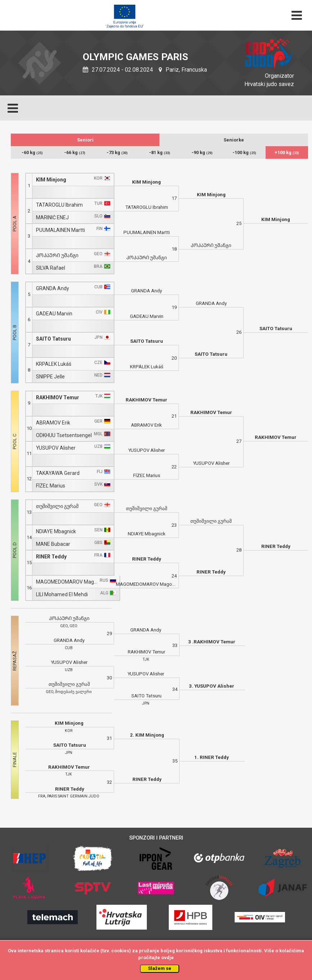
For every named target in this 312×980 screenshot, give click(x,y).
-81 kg (160, 152)
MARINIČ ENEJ (52, 218)
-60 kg (32, 152)
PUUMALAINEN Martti (60, 230)
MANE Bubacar (53, 544)
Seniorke (234, 140)
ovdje (168, 957)
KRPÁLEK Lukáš (54, 364)
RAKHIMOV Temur (58, 398)
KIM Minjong (51, 180)
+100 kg (287, 152)
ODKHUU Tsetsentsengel (64, 435)
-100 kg (244, 152)
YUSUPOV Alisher (56, 448)
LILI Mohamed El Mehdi (62, 595)
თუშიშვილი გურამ (57, 506)
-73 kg (117, 152)
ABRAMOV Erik (53, 423)
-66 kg (75, 152)
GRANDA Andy (53, 289)
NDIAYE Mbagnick (56, 532)
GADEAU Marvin (54, 314)
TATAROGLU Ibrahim (59, 205)
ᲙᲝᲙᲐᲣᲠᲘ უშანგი (57, 255)
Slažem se (160, 968)
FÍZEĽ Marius (51, 486)
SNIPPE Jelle (50, 377)
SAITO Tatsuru (53, 339)
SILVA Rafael (51, 268)
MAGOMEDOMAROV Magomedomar (67, 582)
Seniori (85, 140)
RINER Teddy (51, 557)
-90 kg (202, 152)
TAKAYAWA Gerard (58, 473)
